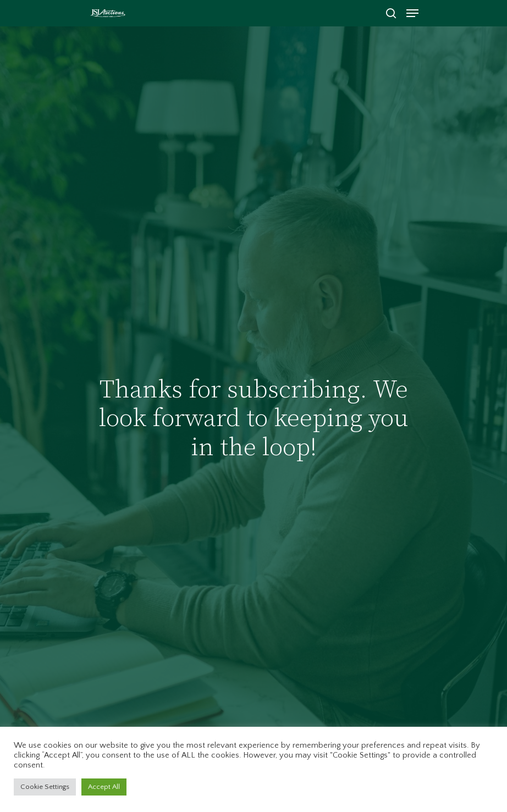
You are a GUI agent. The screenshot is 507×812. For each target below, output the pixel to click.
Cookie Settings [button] (45, 787)
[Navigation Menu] (412, 13)
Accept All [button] (104, 787)
